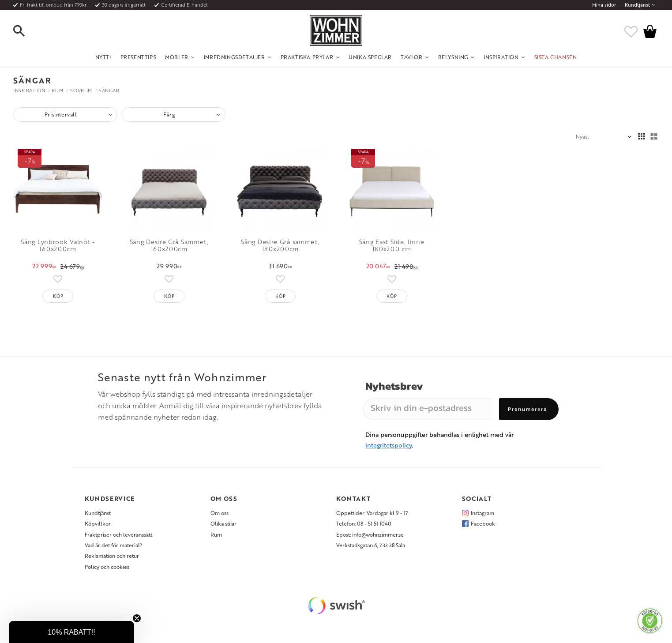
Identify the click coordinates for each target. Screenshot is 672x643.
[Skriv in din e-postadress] (427, 409)
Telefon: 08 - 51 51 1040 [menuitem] (364, 523)
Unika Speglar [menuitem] (370, 57)
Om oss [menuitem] (220, 513)
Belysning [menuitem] (453, 57)
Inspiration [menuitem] (501, 57)
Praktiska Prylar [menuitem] (307, 57)
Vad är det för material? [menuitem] (113, 545)
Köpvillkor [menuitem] (98, 523)
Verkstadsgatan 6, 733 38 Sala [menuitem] (371, 545)
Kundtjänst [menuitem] (637, 5)
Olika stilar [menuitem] (223, 523)
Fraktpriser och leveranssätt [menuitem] (118, 534)
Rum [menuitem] (216, 534)
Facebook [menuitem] (483, 523)
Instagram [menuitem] (482, 513)
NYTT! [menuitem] (103, 57)
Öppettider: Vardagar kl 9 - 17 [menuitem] (372, 513)
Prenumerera (528, 409)
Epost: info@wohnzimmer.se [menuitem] (370, 534)
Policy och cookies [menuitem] (107, 567)
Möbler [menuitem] (177, 57)
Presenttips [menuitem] (139, 57)
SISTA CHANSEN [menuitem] (556, 57)
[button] (26, 31)
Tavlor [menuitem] (412, 57)
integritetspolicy (389, 445)
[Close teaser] (137, 618)
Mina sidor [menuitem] (604, 5)
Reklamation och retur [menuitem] (112, 556)
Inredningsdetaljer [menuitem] (235, 57)
